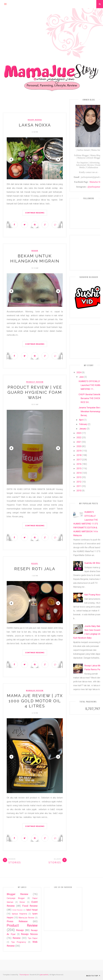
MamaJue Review (35, 690)
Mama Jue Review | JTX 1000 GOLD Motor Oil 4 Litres (35, 701)
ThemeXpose (24, 975)
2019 (79, 451)
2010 (79, 491)
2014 (79, 473)
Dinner (22, 902)
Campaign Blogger (16, 898)
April (81, 420)
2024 (79, 372)
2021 (79, 442)
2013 (79, 477)
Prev (11, 159)
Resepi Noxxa (35, 120)
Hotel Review (18, 910)
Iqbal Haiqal (32, 910)
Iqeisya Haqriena (19, 914)
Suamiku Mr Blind (92, 563)
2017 (79, 460)
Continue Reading (35, 213)
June (81, 377)
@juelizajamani (94, 187)
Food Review (30, 906)
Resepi (35, 563)
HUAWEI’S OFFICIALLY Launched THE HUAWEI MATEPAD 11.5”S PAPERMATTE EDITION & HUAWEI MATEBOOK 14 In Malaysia (86, 524)
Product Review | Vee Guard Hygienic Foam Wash (35, 392)
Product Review (35, 382)
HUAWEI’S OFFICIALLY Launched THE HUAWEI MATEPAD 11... (90, 385)
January (83, 429)
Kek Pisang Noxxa (93, 595)
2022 (79, 437)
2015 (79, 468)
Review (17, 938)
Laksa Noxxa (35, 125)
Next (58, 159)
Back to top (93, 976)
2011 (79, 486)
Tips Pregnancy (19, 942)
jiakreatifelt (44, 975)
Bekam (35, 251)
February (83, 424)
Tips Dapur (33, 938)
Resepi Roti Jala (35, 569)
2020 (79, 446)
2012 (79, 482)
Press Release (17, 921)
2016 (79, 464)
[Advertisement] (51, 27)
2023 (79, 433)
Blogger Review (17, 894)
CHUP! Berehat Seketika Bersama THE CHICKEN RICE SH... (91, 398)
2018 (79, 455)
